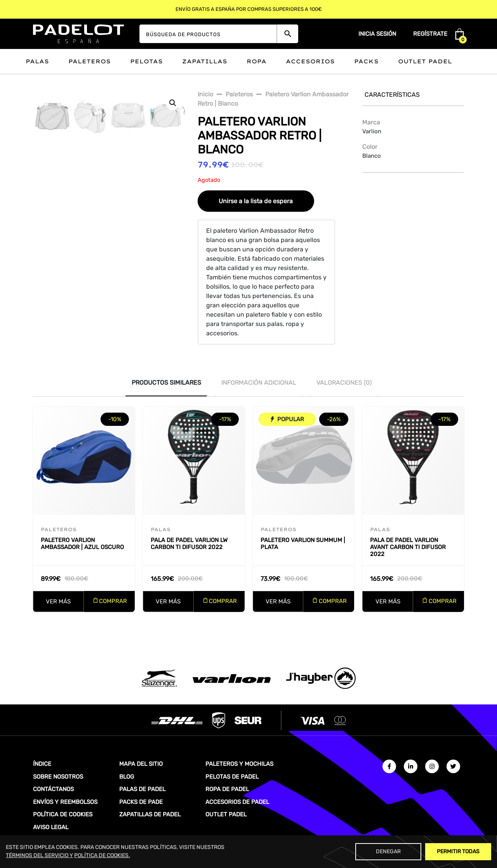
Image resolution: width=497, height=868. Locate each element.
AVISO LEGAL (51, 827)
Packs (366, 61)
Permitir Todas (458, 851)
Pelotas (146, 61)
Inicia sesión (377, 34)
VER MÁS (58, 601)
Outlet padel (425, 61)
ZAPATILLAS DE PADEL (150, 814)
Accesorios (310, 61)
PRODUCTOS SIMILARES (166, 383)
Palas (37, 61)
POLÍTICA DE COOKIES (63, 814)
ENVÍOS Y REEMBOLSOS (65, 802)
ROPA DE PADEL (227, 789)
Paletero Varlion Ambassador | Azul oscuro (82, 544)
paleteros (239, 94)
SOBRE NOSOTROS (58, 777)
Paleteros (89, 61)
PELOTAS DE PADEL (232, 777)
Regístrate (430, 34)
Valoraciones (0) (344, 383)
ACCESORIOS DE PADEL (237, 802)
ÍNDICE (42, 764)
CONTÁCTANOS (53, 789)
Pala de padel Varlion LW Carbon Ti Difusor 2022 (189, 544)
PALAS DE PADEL (142, 789)
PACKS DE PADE (141, 802)
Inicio (205, 94)
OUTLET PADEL (226, 814)
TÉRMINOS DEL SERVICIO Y (39, 855)
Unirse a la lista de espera (256, 201)
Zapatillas (205, 61)
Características (392, 95)
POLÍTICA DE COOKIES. (102, 855)
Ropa (256, 61)
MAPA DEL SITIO (141, 764)
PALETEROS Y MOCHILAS (239, 764)
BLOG (127, 777)
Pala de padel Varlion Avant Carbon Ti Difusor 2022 (408, 547)
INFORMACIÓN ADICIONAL (259, 383)
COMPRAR (113, 601)
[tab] (166, 383)
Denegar (388, 851)
